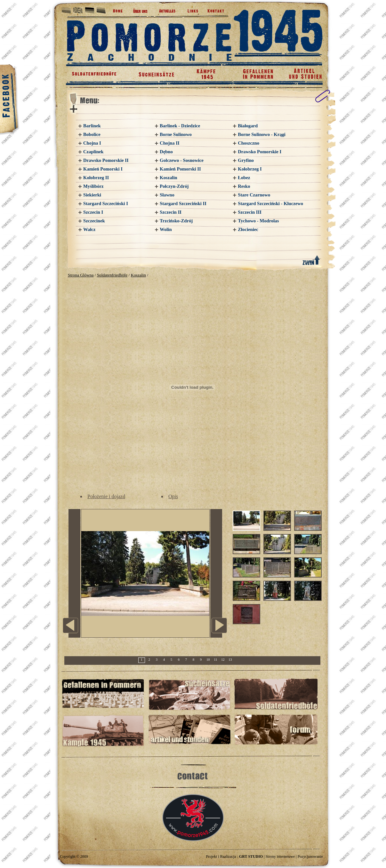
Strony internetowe (280, 856)
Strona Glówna (81, 275)
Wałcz (89, 229)
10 (208, 660)
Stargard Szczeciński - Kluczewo (270, 203)
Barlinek (92, 126)
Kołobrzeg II (96, 178)
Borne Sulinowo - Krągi (262, 134)
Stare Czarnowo (254, 195)
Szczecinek (94, 221)
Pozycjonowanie (310, 856)
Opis (173, 496)
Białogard (248, 126)
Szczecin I (93, 212)
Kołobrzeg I (250, 169)
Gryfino (246, 160)
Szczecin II (171, 212)
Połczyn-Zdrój (174, 186)
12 (223, 660)
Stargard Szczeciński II (183, 203)
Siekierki (92, 195)
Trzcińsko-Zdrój (176, 221)
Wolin (166, 229)
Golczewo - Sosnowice (182, 160)
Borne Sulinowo (176, 134)
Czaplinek (93, 152)
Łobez (244, 178)
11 (215, 660)
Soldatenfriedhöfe (112, 275)
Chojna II (170, 143)
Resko (244, 186)
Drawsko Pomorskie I (260, 152)
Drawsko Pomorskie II (106, 160)
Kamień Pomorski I (103, 169)
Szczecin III (250, 212)
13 (230, 660)
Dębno (166, 152)
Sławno (167, 195)
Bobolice (92, 134)
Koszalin (169, 178)
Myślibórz (93, 186)
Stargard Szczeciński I (106, 203)
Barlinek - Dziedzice (180, 126)
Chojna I (92, 143)
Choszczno (249, 143)
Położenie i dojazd (106, 496)
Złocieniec (248, 229)
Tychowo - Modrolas (258, 221)
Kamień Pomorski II (180, 169)
